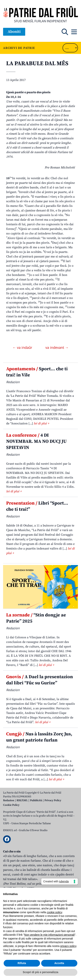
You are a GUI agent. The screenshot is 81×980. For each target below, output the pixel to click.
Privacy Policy (53, 800)
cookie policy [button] (54, 912)
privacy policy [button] (68, 946)
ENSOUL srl (10, 830)
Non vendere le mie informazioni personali (49, 935)
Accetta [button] (59, 963)
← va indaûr (23, 347)
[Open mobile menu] (74, 32)
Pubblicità (36, 800)
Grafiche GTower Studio (33, 830)
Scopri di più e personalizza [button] (40, 972)
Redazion (9, 800)
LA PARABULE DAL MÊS (37, 64)
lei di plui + (41, 423)
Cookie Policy (11, 805)
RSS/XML (22, 800)
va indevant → (57, 347)
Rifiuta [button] (22, 963)
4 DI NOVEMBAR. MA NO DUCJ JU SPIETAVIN (36, 441)
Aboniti (14, 32)
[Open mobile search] (65, 32)
